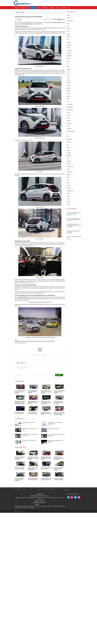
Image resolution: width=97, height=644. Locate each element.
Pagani (69, 150)
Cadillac (69, 42)
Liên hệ (38, 489)
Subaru (69, 175)
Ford (68, 61)
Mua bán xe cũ (52, 489)
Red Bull (69, 161)
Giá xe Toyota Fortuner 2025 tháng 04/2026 (20, 413)
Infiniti (69, 91)
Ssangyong (70, 172)
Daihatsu (69, 53)
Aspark (69, 18)
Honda (68, 80)
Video (69, 8)
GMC (68, 72)
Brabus (69, 34)
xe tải (68, 199)
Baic (68, 26)
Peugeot (69, 153)
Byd (68, 40)
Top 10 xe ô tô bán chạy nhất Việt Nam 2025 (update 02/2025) (74, 219)
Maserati (69, 123)
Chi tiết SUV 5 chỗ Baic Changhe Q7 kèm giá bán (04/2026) (33, 458)
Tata (68, 180)
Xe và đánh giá (45, 8)
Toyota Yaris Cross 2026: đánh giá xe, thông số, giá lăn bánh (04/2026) (59, 413)
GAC (68, 64)
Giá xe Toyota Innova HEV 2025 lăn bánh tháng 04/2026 (46, 413)
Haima (68, 77)
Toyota (23, 12)
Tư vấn (57, 8)
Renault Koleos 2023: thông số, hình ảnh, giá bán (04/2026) (33, 469)
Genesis (69, 69)
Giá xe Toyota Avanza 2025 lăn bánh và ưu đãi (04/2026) (46, 392)
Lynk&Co (69, 121)
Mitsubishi (69, 140)
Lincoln (69, 115)
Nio (68, 145)
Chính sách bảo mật (66, 490)
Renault (69, 164)
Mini (68, 137)
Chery (68, 48)
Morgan (69, 142)
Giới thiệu (23, 8)
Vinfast (69, 188)
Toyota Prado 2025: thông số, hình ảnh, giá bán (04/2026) (59, 392)
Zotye (68, 205)
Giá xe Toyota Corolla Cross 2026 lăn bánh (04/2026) (32, 392)
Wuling (69, 196)
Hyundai (69, 88)
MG (68, 134)
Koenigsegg (70, 104)
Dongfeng (69, 56)
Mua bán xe (33, 8)
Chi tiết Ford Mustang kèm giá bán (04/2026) (20, 468)
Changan (69, 45)
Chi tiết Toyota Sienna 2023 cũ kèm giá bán (32, 413)
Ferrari (69, 58)
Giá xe (28, 8)
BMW (68, 31)
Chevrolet (70, 50)
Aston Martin (70, 21)
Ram (68, 158)
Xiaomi (68, 202)
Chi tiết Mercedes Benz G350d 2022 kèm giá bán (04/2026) (46, 458)
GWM (68, 75)
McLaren (69, 129)
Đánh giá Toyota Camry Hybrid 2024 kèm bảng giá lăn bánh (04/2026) (20, 403)
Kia (68, 102)
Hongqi (69, 83)
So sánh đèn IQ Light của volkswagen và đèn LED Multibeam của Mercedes (74, 225)
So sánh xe (52, 8)
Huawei (69, 86)
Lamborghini (70, 107)
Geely (68, 67)
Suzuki (69, 177)
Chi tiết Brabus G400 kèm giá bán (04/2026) (46, 468)
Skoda (68, 169)
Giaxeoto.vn (42, 504)
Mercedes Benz (71, 131)
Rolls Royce (70, 167)
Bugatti (69, 37)
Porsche (69, 156)
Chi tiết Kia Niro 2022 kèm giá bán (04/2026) (59, 479)
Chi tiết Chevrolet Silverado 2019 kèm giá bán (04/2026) (59, 458)
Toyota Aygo (23, 297)
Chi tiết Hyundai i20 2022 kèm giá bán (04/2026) (33, 479)
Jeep (68, 99)
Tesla (68, 183)
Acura (68, 15)
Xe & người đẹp (63, 8)
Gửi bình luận (59, 375)
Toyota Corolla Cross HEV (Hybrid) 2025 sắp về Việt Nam (59, 403)
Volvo (68, 194)
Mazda (68, 126)
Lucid (68, 118)
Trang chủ (17, 8)
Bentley (69, 29)
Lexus (68, 113)
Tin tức (38, 8)
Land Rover (70, 110)
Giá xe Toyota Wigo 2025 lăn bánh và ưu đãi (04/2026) (20, 392)
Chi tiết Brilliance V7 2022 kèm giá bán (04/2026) (46, 479)
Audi (68, 23)
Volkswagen (70, 191)
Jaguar (69, 96)
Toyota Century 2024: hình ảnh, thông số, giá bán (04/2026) (46, 403)
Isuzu (68, 94)
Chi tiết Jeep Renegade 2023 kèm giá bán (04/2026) (20, 458)
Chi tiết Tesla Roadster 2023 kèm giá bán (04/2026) (59, 469)
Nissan (69, 148)
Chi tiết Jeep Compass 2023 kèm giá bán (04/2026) (20, 480)
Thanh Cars (20, 19)
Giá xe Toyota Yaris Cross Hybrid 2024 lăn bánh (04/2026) (33, 402)
